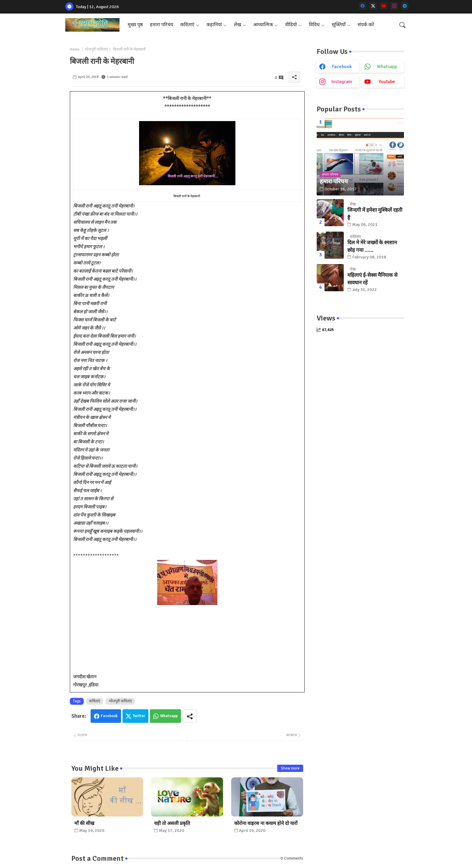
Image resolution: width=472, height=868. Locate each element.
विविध (314, 25)
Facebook (109, 716)
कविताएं (187, 25)
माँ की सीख (84, 824)
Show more (290, 768)
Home (75, 49)
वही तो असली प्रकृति (172, 824)
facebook (342, 67)
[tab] (135, 25)
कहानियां (214, 25)
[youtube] (384, 6)
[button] (402, 25)
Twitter (139, 716)
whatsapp (387, 67)
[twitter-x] (373, 6)
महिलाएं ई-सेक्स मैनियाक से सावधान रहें (372, 279)
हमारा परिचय (161, 25)
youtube (387, 82)
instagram (342, 82)
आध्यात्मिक (263, 25)
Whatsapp (169, 716)
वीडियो (291, 25)
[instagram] (394, 6)
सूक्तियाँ (339, 25)
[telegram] (405, 6)
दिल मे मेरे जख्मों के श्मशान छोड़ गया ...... (372, 247)
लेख (238, 25)
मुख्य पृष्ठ (135, 25)
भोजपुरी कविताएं (96, 49)
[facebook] (363, 6)
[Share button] (190, 716)
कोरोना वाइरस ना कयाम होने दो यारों (266, 824)
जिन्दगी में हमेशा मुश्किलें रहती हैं (375, 214)
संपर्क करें (366, 25)
